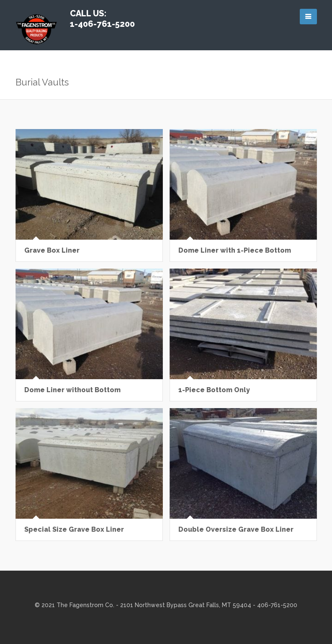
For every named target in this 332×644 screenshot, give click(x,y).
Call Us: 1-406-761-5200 (102, 19)
